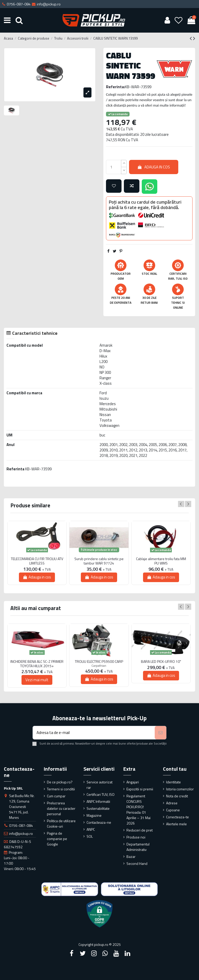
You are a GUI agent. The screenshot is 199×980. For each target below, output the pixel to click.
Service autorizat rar (99, 785)
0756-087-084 (21, 825)
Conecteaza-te (177, 817)
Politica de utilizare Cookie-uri (61, 823)
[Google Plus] (105, 953)
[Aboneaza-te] (161, 733)
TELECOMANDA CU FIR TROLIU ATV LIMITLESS (37, 561)
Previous (181, 504)
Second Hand (137, 863)
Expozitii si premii (140, 789)
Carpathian (99, 666)
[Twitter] (83, 953)
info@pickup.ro (21, 833)
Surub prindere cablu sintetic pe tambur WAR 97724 (99, 561)
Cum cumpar (56, 796)
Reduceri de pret (140, 830)
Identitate (173, 782)
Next (188, 504)
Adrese (172, 803)
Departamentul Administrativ (138, 847)
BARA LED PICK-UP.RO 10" (161, 662)
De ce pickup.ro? (60, 782)
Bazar (131, 856)
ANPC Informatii (98, 801)
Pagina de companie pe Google (57, 839)
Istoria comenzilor (180, 789)
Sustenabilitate (98, 808)
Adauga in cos (154, 167)
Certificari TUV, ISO (101, 794)
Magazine (94, 815)
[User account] (167, 20)
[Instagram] (94, 953)
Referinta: (115, 87)
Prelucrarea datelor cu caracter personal (61, 808)
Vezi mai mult (37, 680)
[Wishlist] (179, 20)
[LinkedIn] (127, 953)
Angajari (133, 782)
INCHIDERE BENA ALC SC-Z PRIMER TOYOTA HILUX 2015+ (37, 664)
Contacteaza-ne (99, 822)
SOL (90, 836)
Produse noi (136, 837)
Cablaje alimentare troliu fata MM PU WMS (161, 561)
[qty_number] (114, 167)
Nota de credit (177, 796)
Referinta (15, 469)
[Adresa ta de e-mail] (94, 733)
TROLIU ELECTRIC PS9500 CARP (99, 662)
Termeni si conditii (61, 789)
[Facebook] (72, 953)
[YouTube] (116, 953)
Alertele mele (176, 824)
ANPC (91, 829)
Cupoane (173, 810)
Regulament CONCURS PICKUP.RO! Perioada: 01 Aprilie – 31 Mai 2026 (138, 810)
